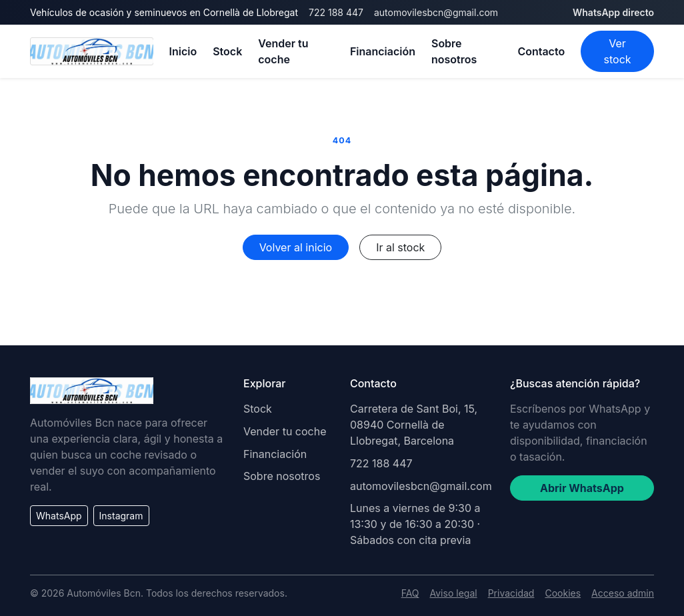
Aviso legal (454, 593)
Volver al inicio (296, 247)
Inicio (183, 51)
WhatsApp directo (613, 12)
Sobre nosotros (454, 51)
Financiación (383, 51)
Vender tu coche (283, 51)
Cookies (563, 593)
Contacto (541, 51)
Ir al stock (400, 247)
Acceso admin (623, 593)
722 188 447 (336, 12)
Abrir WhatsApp (582, 488)
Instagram (121, 516)
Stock (227, 51)
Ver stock (618, 51)
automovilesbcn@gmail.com (436, 12)
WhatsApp (59, 516)
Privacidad (511, 593)
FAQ (410, 593)
